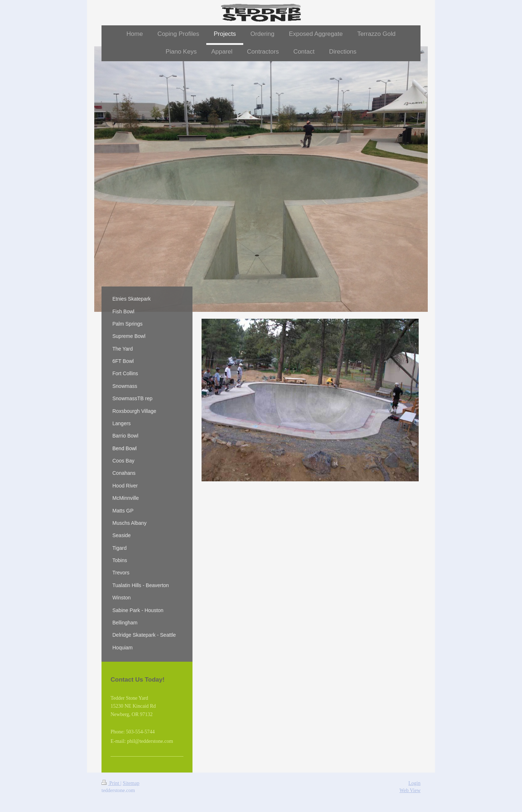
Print (111, 783)
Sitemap (131, 783)
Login (415, 783)
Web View (410, 790)
